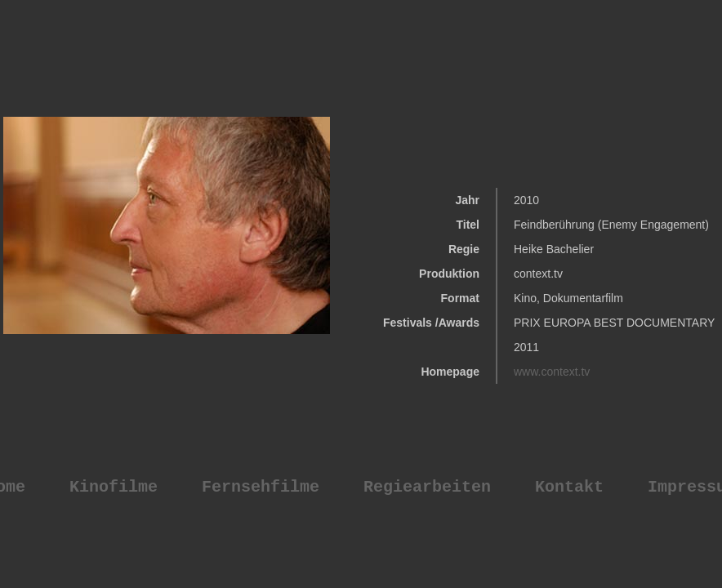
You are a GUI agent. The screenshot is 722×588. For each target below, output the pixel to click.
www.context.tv (552, 372)
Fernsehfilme (261, 487)
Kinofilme (114, 487)
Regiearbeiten (427, 487)
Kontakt (569, 487)
